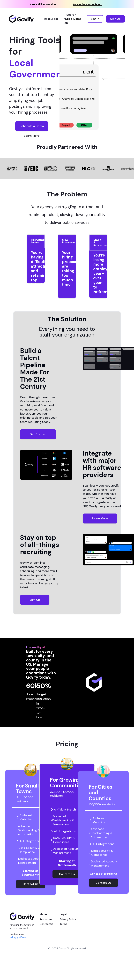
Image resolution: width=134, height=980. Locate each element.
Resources (46, 919)
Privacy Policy (68, 919)
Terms (63, 924)
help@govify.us (18, 937)
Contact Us (46, 924)
